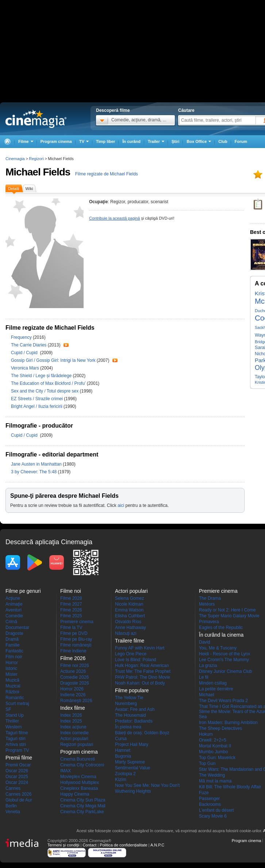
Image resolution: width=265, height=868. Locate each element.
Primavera (209, 622)
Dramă (12, 639)
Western (14, 727)
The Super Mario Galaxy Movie (229, 616)
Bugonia (123, 756)
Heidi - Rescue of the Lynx (224, 654)
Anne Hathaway (130, 628)
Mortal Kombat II (215, 746)
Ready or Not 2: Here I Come (227, 610)
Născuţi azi (126, 633)
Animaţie (14, 604)
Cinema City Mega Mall (83, 806)
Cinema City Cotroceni (82, 765)
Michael (206, 695)
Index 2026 (71, 715)
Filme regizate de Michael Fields (107, 174)
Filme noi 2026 (75, 666)
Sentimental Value (133, 768)
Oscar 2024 (17, 782)
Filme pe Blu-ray (76, 639)
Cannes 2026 (18, 794)
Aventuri (14, 610)
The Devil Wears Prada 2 (223, 701)
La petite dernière (216, 689)
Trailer (66, 345)
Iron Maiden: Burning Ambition (228, 723)
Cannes (13, 788)
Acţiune (13, 598)
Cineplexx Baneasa (79, 788)
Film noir (14, 657)
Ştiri (175, 141)
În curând (131, 141)
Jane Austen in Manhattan (37, 464)
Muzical (13, 686)
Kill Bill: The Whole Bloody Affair (230, 787)
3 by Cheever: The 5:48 (34, 472)
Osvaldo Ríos (128, 622)
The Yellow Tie (129, 698)
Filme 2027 (71, 604)
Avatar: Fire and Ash (135, 709)
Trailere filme (130, 641)
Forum (241, 141)
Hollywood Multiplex (80, 782)
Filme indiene (73, 651)
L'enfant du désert (216, 810)
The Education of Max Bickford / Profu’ (48, 383)
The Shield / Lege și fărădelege (41, 376)
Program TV (17, 750)
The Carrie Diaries (29, 345)
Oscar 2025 (17, 777)
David (205, 642)
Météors (207, 604)
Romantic (15, 698)
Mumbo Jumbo (213, 752)
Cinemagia (15, 159)
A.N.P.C (157, 845)
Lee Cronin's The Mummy (224, 660)
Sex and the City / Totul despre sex (45, 391)
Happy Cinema (75, 794)
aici (121, 505)
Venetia (13, 812)
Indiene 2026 (73, 695)
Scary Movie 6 (213, 816)
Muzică (12, 680)
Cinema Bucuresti (78, 759)
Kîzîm (121, 780)
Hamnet (123, 750)
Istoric (11, 668)
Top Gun (207, 763)
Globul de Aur (19, 800)
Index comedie (74, 733)
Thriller (12, 721)
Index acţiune (73, 727)
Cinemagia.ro (36, 119)
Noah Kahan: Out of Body (140, 683)
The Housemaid (130, 715)
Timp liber (105, 141)
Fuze (204, 793)
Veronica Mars (26, 368)
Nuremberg (126, 704)
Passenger (209, 799)
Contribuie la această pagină (114, 218)
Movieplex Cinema (78, 777)
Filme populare (132, 690)
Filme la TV (71, 628)
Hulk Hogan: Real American (142, 666)
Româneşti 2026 (76, 701)
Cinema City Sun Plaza (83, 800)
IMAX (66, 771)
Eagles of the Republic (221, 628)
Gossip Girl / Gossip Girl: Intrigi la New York (53, 360)
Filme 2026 (71, 610)
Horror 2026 (72, 689)
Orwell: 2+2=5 (213, 740)
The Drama (210, 598)
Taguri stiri (16, 739)
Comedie (14, 616)
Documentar (17, 628)
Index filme (73, 708)
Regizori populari (77, 744)
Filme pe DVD (74, 633)
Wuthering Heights (133, 791)
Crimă (11, 622)
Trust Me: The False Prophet (143, 671)
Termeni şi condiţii (63, 845)
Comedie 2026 (74, 677)
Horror (12, 663)
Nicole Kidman (129, 604)
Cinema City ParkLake (82, 812)
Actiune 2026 (73, 671)
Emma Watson (129, 610)
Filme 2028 (71, 598)
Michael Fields (38, 172)
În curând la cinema (221, 635)
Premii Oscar (18, 765)
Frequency (22, 337)
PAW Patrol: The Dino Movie (143, 677)
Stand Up (15, 715)
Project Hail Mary (132, 744)
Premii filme (19, 758)
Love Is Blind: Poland (136, 660)
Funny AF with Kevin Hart (140, 648)
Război (12, 692)
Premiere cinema (77, 622)
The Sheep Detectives (220, 728)
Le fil (203, 677)
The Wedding (212, 775)
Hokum (206, 734)
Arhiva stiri (16, 744)
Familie (13, 645)
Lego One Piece (131, 654)
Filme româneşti (76, 645)
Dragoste (14, 633)
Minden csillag (213, 683)
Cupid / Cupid (25, 353)
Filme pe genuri (23, 591)
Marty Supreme (130, 762)
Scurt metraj (17, 704)
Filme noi (71, 591)
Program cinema (56, 141)
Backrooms (210, 804)
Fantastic (14, 651)
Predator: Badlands (134, 721)
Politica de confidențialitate (123, 845)
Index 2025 (71, 721)
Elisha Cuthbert (130, 616)
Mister (11, 674)
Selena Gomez (129, 598)
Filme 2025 (71, 616)
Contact (89, 845)
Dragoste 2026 (75, 683)
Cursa (121, 739)
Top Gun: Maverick (217, 758)
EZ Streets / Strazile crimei (37, 399)
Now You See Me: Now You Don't (147, 785)
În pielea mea (128, 727)
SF (8, 709)
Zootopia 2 (125, 774)
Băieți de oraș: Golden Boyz (142, 733)
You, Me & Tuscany (218, 648)
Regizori (36, 159)
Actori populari (74, 739)
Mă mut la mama (215, 781)
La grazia (208, 666)
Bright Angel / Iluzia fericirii (37, 406)
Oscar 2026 (17, 771)
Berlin (11, 806)
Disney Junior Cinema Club (225, 671)
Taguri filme (17, 733)
